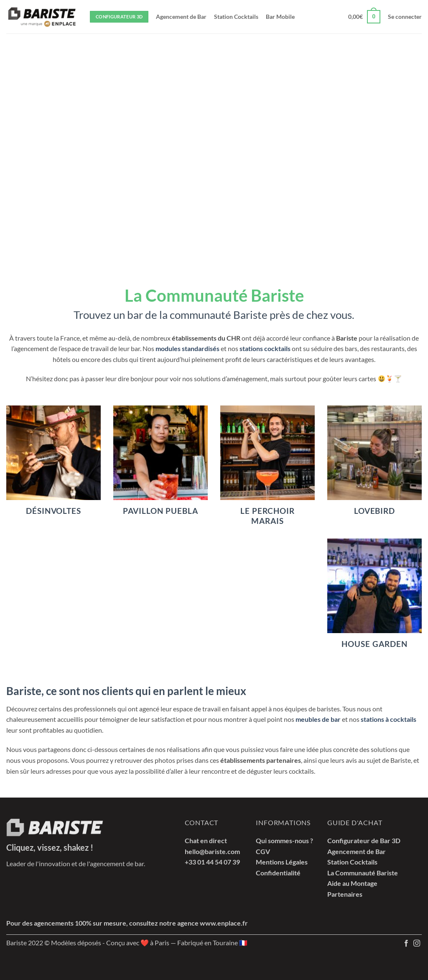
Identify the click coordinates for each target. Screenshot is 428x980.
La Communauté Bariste (363, 873)
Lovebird (375, 511)
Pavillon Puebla (160, 511)
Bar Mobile (280, 17)
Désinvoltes (53, 511)
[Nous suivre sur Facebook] (406, 944)
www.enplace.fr (224, 923)
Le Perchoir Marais (267, 516)
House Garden (374, 644)
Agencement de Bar (181, 17)
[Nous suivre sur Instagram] (417, 944)
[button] (364, 17)
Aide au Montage (352, 883)
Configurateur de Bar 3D (364, 840)
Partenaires (345, 894)
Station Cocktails (236, 17)
